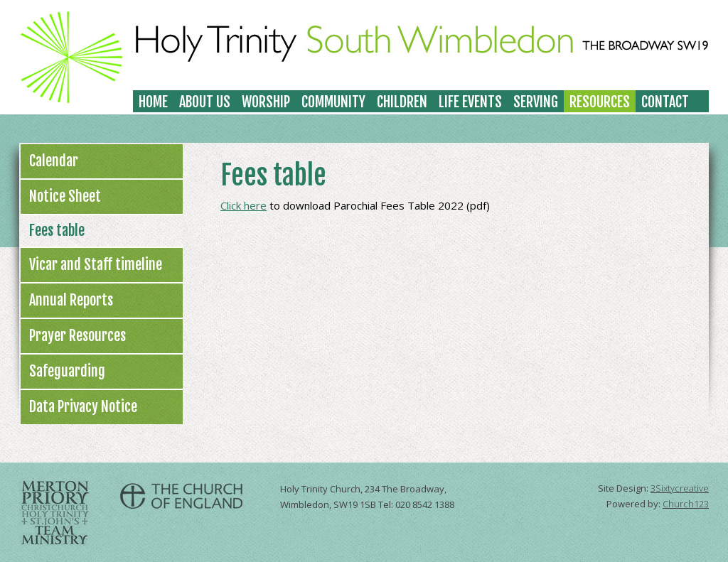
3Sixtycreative (680, 488)
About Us (205, 102)
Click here (243, 205)
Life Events (470, 102)
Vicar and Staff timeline (96, 265)
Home (153, 102)
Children (402, 102)
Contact (665, 102)
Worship (266, 102)
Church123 (686, 504)
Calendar (54, 161)
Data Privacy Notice (83, 407)
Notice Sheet (65, 196)
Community (333, 102)
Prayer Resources (77, 336)
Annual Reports (71, 300)
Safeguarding (67, 371)
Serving (536, 102)
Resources (600, 102)
